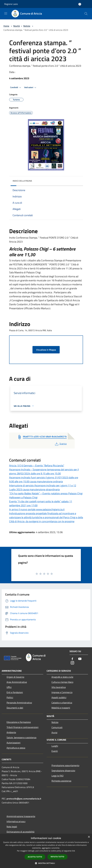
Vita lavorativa (59, 687)
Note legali (12, 827)
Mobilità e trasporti (61, 708)
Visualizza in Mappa (46, 350)
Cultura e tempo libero (62, 682)
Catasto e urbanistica (62, 703)
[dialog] (46, 851)
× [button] (89, 837)
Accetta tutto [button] (35, 857)
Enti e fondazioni (15, 692)
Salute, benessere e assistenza (21, 737)
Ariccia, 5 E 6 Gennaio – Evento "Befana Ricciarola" (37, 465)
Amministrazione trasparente (21, 816)
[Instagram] (72, 663)
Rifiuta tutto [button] (57, 857)
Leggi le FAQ (58, 776)
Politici (10, 697)
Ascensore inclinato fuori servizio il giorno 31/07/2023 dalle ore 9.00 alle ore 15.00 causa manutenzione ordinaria (44, 479)
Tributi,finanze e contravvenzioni (23, 727)
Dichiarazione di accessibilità (20, 832)
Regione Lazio (11, 4)
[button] (46, 863)
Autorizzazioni (14, 743)
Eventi (55, 751)
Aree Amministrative (17, 682)
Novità (17, 26)
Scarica (60, 444)
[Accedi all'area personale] (80, 4)
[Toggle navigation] (6, 13)
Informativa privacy (16, 821)
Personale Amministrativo (19, 703)
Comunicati (57, 727)
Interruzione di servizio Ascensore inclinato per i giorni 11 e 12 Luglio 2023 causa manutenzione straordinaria (43, 487)
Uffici (9, 687)
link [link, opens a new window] (73, 851)
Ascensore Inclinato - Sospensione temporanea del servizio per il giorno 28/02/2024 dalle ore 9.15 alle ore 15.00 (44, 471)
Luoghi (55, 746)
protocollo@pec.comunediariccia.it (24, 799)
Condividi (16, 87)
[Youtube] (80, 659)
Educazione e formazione (19, 722)
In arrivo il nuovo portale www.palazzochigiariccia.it (37, 509)
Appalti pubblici (59, 697)
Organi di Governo (15, 677)
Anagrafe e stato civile (62, 677)
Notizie (27, 26)
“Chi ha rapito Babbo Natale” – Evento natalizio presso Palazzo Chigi (46, 493)
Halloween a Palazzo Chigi (23, 497)
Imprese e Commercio (62, 692)
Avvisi (54, 732)
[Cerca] (86, 14)
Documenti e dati (15, 708)
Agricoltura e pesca (16, 748)
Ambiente (11, 732)
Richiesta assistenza (61, 781)
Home (6, 26)
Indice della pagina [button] (22, 181)
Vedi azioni (31, 87)
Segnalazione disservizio (63, 771)
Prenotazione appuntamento (65, 765)
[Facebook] (72, 659)
